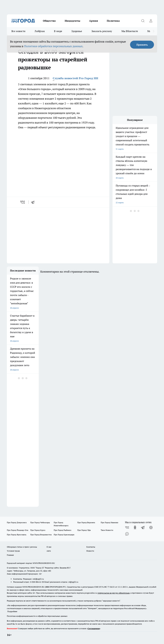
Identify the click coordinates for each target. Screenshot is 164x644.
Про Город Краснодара (64, 535)
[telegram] (34, 202)
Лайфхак (40, 31)
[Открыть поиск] (143, 21)
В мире (58, 31)
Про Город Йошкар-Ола (18, 530)
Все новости (18, 31)
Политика (113, 21)
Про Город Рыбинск (62, 530)
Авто (49, 551)
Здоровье (77, 31)
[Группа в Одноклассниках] (135, 527)
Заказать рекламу (102, 31)
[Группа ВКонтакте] (127, 527)
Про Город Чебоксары (40, 522)
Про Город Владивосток (41, 535)
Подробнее (12, 611)
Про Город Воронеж (86, 522)
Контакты (91, 547)
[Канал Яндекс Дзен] (151, 527)
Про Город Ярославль (17, 535)
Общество (49, 21)
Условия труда (13, 551)
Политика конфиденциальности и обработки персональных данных (37, 616)
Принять (142, 45)
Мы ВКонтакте (130, 31)
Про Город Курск (38, 530)
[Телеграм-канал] (143, 527)
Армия (93, 21)
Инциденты (72, 21)
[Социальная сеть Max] (127, 534)
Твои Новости (107, 530)
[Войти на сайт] (151, 21)
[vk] (23, 202)
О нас (49, 547)
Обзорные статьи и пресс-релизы (22, 547)
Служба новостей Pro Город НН (75, 78)
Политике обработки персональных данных (53, 46)
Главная (10, 555)
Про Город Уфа (84, 530)
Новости (90, 551)
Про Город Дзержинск (17, 522)
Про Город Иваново (109, 522)
